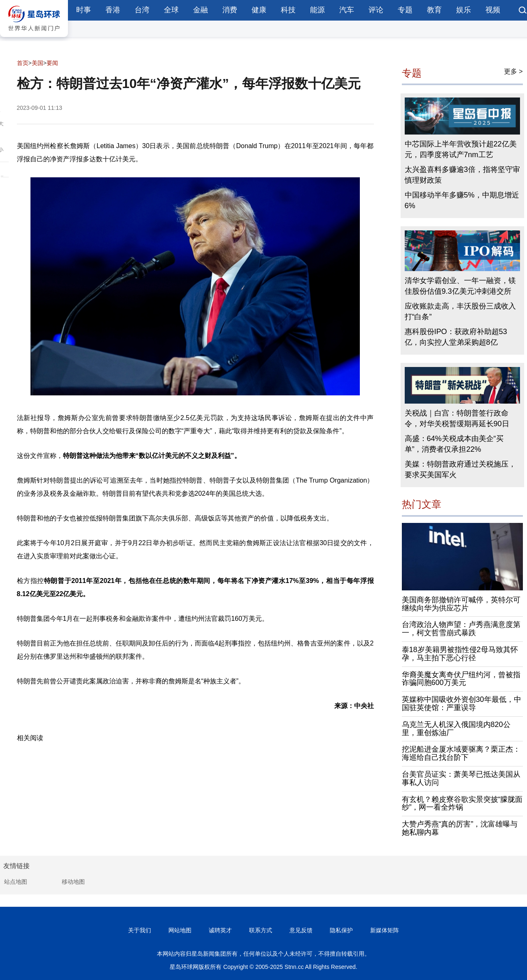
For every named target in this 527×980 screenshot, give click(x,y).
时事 (84, 10)
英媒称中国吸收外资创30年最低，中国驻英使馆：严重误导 (462, 704)
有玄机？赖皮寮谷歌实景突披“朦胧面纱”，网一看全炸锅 (462, 804)
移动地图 (73, 882)
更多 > (513, 71)
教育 (434, 10)
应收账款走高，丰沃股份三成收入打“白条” (460, 311)
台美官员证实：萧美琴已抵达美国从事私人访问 (461, 778)
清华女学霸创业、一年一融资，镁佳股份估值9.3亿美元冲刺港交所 (460, 286)
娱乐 (464, 10)
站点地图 (16, 882)
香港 (113, 10)
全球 (171, 10)
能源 (317, 10)
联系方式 (261, 930)
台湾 (142, 10)
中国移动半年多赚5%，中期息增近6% (462, 200)
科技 (288, 10)
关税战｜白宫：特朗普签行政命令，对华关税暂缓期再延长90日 (457, 418)
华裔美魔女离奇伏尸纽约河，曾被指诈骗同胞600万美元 (461, 679)
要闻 (52, 63)
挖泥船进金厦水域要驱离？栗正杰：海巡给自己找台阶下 (461, 753)
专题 (405, 10)
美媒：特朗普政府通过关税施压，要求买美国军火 (460, 469)
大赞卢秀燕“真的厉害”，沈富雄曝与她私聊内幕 (460, 828)
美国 (37, 63)
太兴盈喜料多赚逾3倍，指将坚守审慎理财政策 (462, 175)
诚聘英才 (220, 930)
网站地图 (180, 930)
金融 (201, 10)
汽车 (347, 10)
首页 (23, 63)
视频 (493, 10)
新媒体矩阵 (385, 930)
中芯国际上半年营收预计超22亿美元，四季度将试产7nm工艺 (461, 149)
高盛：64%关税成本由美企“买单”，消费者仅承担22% (454, 444)
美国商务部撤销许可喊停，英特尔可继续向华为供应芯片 (461, 604)
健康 (259, 10)
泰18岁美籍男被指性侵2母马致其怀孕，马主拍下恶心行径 (460, 654)
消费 (230, 10)
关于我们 (140, 930)
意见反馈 (301, 930)
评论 (376, 10)
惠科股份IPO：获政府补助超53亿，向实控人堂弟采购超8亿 (456, 337)
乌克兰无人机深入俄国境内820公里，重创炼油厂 (456, 729)
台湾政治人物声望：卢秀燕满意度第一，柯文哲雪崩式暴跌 (461, 629)
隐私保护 (341, 930)
